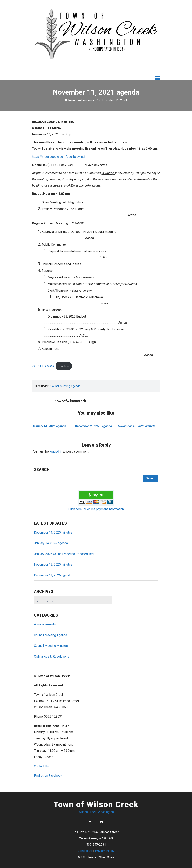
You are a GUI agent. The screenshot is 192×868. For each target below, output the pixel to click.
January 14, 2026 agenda (49, 426)
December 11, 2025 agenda (93, 426)
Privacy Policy (105, 851)
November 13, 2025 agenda (136, 426)
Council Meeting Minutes (51, 646)
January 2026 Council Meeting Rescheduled (64, 554)
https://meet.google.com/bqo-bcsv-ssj (59, 157)
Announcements (45, 624)
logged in (56, 452)
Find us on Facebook (48, 776)
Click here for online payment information (96, 509)
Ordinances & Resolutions (52, 656)
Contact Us (85, 851)
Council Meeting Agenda (65, 386)
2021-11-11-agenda (43, 366)
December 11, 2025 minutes (53, 532)
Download (64, 366)
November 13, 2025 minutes (53, 565)
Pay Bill (98, 495)
